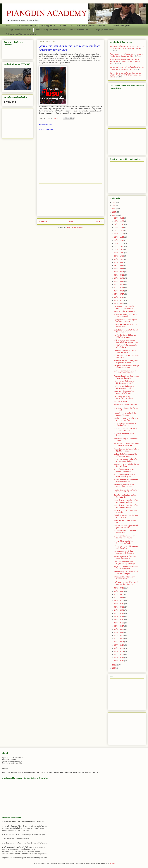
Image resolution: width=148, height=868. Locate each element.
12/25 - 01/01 (119, 218)
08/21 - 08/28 (119, 275)
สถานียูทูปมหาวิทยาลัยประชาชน (19, 30)
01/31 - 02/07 (119, 648)
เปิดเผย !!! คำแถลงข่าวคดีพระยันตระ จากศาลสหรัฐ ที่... (126, 460)
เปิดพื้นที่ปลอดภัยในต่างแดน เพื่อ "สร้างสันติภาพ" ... (125, 346)
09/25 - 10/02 (119, 259)
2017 (114, 212)
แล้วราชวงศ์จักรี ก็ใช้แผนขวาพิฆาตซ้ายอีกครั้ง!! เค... (124, 578)
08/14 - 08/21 (119, 278)
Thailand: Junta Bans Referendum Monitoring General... (126, 377)
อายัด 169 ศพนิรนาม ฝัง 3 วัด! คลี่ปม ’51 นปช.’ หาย (126, 331)
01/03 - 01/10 (119, 661)
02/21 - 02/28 (119, 639)
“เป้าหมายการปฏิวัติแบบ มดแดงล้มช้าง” (21, 34)
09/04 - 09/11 (119, 269)
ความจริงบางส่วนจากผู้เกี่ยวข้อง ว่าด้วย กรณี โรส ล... (126, 465)
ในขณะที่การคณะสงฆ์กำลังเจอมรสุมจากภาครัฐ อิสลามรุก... (125, 563)
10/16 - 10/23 (119, 250)
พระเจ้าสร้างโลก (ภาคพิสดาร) (125, 311)
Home (9, 26)
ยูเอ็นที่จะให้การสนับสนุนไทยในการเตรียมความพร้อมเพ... (125, 372)
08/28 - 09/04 (119, 272)
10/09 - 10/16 (119, 253)
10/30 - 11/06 (119, 243)
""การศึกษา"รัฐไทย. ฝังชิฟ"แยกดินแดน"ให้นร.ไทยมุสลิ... (126, 573)
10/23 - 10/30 (119, 246)
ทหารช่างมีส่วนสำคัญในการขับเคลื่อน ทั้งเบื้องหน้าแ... (125, 557)
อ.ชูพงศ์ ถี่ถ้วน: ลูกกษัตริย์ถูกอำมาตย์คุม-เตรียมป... (124, 542)
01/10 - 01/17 (119, 658)
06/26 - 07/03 (119, 300)
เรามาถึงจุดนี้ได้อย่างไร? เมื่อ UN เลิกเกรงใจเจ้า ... (126, 326)
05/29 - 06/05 (119, 594)
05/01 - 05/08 (119, 607)
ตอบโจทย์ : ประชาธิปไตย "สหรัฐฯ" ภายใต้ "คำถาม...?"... (126, 491)
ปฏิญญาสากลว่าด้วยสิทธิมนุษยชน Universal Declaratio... (126, 321)
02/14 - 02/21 (119, 642)
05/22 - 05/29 (119, 597)
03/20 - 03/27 (119, 626)
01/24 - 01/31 (119, 651)
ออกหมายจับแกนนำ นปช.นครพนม (126, 405)
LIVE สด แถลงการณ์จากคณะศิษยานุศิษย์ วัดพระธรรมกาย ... (126, 341)
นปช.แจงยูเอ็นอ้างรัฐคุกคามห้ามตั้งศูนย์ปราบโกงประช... (126, 527)
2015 (114, 665)
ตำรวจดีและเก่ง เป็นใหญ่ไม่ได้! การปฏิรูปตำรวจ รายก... (126, 450)
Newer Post (43, 221)
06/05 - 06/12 (119, 591)
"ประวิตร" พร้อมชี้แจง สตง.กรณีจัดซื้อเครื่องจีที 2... (126, 532)
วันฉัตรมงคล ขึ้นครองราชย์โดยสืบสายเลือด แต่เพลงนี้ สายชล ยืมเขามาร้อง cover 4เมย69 (127, 48)
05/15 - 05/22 (119, 601)
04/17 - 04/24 (119, 613)
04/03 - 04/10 (119, 620)
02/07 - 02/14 (119, 645)
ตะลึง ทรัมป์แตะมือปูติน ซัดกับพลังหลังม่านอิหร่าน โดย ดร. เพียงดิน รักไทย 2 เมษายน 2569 (125, 62)
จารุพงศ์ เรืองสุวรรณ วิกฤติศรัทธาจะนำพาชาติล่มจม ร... (126, 568)
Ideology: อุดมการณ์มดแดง (103, 30)
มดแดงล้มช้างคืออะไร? (79, 30)
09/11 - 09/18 (119, 265)
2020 (114, 203)
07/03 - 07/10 (119, 297)
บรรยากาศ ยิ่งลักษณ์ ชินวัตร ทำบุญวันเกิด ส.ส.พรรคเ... (126, 351)
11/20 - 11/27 (119, 234)
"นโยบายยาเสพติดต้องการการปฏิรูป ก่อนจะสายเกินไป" (125, 382)
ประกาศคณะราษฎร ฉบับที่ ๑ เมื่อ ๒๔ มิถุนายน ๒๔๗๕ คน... (126, 307)
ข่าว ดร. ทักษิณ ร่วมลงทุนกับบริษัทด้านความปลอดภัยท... (126, 481)
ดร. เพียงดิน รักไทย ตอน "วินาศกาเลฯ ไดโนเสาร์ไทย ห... (124, 397)
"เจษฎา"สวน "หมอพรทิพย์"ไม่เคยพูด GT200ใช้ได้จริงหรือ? (126, 367)
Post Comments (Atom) (75, 227)
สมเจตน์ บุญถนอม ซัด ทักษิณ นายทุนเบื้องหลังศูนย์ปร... (124, 470)
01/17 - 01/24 (119, 655)
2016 (114, 215)
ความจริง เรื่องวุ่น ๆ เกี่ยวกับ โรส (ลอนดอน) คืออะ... (125, 414)
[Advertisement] (71, 200)
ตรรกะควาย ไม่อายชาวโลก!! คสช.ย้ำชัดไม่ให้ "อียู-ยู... (124, 392)
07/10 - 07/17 (119, 294)
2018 (114, 209)
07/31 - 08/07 (119, 284)
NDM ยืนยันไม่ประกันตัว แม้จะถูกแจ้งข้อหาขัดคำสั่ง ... (126, 316)
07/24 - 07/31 (119, 288)
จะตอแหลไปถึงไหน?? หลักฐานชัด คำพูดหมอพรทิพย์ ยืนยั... (126, 362)
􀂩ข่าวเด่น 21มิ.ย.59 (121, 402)
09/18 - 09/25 (119, 262)
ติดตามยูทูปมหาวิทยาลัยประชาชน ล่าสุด (56, 26)
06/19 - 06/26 (119, 304)
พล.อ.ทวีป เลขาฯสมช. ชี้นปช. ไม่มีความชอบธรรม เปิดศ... (126, 501)
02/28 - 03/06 (119, 636)
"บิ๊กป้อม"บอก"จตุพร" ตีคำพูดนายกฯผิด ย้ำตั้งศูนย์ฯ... (126, 547)
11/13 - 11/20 (119, 237)
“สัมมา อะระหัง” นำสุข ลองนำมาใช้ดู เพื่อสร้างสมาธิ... (126, 424)
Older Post (98, 221)
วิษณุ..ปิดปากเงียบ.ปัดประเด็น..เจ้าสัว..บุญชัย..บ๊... (126, 496)
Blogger (112, 863)
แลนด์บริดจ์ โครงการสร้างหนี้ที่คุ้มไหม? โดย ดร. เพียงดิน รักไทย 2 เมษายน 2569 (127, 68)
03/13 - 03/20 (119, 629)
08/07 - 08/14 (119, 281)
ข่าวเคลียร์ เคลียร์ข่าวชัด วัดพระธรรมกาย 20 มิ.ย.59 (125, 429)
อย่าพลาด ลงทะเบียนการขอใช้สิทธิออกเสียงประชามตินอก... (126, 445)
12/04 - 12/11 (119, 227)
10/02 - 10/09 (119, 256)
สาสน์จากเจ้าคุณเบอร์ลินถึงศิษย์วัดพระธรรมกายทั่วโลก (126, 419)
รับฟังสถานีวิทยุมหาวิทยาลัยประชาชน (91, 26)
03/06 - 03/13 (119, 632)
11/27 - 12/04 (119, 231)
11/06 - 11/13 (119, 240)
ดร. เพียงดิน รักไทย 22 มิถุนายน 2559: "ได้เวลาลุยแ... (125, 336)
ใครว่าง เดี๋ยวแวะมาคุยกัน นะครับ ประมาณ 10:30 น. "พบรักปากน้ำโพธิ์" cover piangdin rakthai (125, 75)
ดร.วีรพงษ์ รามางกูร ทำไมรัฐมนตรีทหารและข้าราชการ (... (126, 583)
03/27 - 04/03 (119, 623)
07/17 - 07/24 (119, 291)
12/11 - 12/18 (119, 224)
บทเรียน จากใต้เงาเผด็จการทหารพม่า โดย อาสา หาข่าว (126, 537)
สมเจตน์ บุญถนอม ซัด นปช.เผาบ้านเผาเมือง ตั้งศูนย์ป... (125, 475)
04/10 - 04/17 (119, 616)
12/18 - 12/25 (119, 221)
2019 (114, 206)
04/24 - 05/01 (119, 610)
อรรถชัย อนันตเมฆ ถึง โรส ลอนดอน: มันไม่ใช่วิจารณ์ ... (125, 552)
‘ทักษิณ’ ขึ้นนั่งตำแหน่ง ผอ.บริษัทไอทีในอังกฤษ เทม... (125, 455)
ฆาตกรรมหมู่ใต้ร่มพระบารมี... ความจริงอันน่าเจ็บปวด (124, 486)
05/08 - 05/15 (119, 604)
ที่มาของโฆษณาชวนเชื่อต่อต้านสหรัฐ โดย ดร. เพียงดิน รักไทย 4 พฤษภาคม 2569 (126, 55)
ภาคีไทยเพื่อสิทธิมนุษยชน (26, 26)
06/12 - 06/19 (119, 588)
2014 (114, 668)
